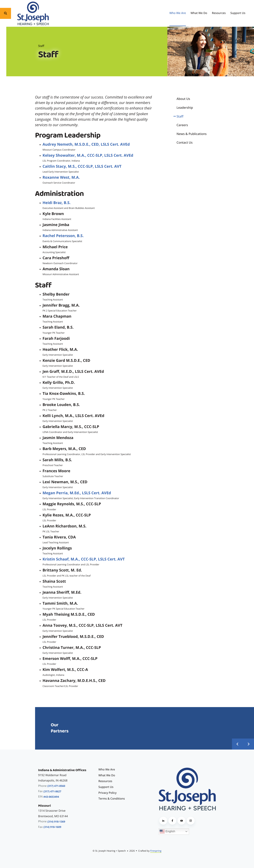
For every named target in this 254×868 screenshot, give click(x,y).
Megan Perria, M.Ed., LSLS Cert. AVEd (77, 493)
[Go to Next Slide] (248, 744)
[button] (6, 13)
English (167, 832)
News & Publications (192, 134)
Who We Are (178, 13)
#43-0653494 (51, 797)
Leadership (185, 108)
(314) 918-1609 (52, 827)
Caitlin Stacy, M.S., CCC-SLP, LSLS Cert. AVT (82, 166)
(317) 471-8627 (52, 791)
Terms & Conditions (112, 799)
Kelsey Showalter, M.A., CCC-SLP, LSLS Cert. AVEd (88, 155)
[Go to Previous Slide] (237, 744)
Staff (180, 116)
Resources (219, 13)
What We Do (199, 13)
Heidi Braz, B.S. (57, 203)
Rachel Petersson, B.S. (63, 236)
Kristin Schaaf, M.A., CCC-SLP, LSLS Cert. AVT (84, 559)
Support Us (238, 13)
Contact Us (185, 142)
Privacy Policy (107, 793)
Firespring (156, 851)
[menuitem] (178, 13)
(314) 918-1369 (56, 822)
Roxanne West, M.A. (61, 177)
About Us (183, 99)
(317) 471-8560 (56, 786)
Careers (182, 125)
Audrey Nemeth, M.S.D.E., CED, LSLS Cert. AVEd (86, 144)
